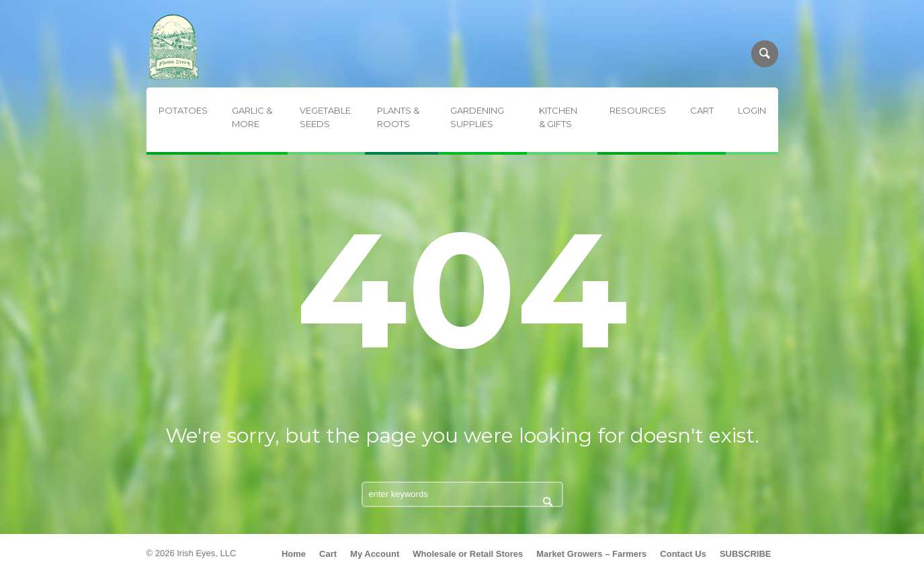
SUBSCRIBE (746, 554)
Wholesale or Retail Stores (468, 554)
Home (294, 554)
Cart (328, 554)
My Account (375, 554)
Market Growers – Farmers (591, 554)
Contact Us (683, 554)
